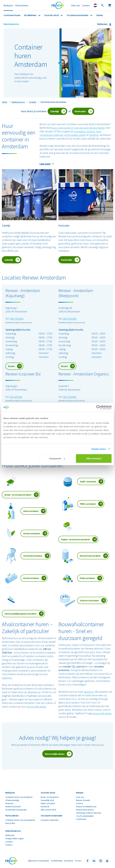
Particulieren (22, 5)
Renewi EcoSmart (13, 807)
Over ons (76, 5)
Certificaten (81, 819)
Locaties (9, 842)
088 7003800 (17, 319)
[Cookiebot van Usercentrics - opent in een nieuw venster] (98, 407)
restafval (94, 135)
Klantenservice (11, 24)
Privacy (78, 861)
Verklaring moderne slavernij (88, 813)
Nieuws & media (83, 800)
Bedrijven (8, 5)
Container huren (12, 15)
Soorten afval (52, 15)
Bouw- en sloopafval (50, 797)
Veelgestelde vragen (15, 838)
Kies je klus (10, 823)
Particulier (80, 111)
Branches (10, 803)
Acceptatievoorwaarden (16, 810)
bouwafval (80, 131)
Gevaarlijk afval (47, 800)
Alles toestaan (94, 458)
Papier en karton (48, 803)
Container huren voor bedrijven (19, 797)
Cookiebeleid (57, 861)
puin (98, 131)
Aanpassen (57, 458)
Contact (9, 845)
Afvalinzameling (12, 800)
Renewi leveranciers (85, 810)
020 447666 (16, 397)
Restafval (45, 807)
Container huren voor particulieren (20, 820)
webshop (7, 678)
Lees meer (45, 164)
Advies (100, 15)
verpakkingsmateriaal (51, 135)
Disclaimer (69, 861)
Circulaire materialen (78, 15)
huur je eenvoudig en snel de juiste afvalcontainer (78, 128)
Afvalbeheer (30, 15)
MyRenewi (103, 24)
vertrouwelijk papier (75, 135)
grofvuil (91, 131)
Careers (86, 5)
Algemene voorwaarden (38, 861)
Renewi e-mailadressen (86, 807)
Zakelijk (55, 111)
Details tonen (99, 449)
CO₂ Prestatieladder (85, 816)
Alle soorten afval (48, 810)
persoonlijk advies (36, 707)
